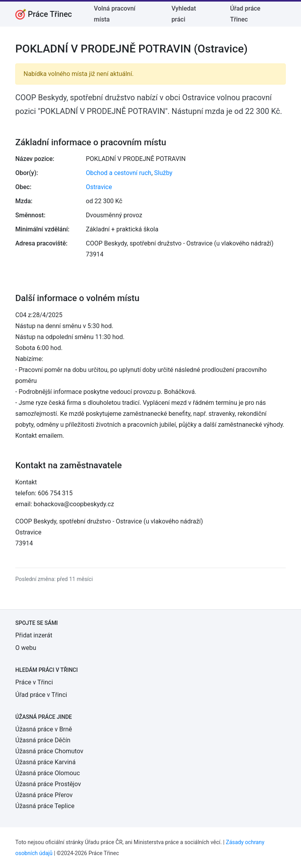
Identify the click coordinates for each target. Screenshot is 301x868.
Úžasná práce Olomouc (48, 773)
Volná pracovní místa (115, 14)
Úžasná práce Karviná (45, 762)
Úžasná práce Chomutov (49, 751)
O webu (26, 648)
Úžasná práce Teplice (45, 806)
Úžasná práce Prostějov (48, 784)
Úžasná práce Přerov (44, 795)
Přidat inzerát (34, 635)
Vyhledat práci (184, 14)
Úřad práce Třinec (245, 14)
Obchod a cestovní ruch (119, 173)
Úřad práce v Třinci (41, 695)
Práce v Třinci (34, 682)
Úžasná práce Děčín (43, 740)
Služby (163, 173)
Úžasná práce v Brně (44, 729)
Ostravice (99, 187)
